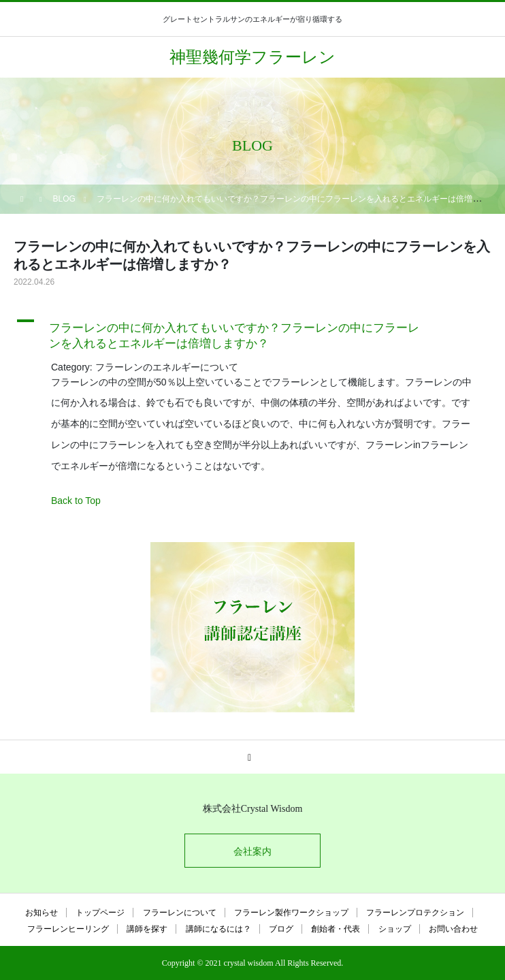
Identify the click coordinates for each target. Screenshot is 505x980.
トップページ (100, 913)
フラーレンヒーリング (68, 929)
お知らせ (42, 913)
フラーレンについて (180, 913)
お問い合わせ (453, 929)
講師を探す (147, 929)
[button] (253, 333)
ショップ (395, 929)
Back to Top (76, 501)
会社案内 (253, 851)
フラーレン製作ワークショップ (291, 913)
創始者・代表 (336, 929)
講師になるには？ (218, 929)
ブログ (281, 929)
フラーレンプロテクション (415, 913)
